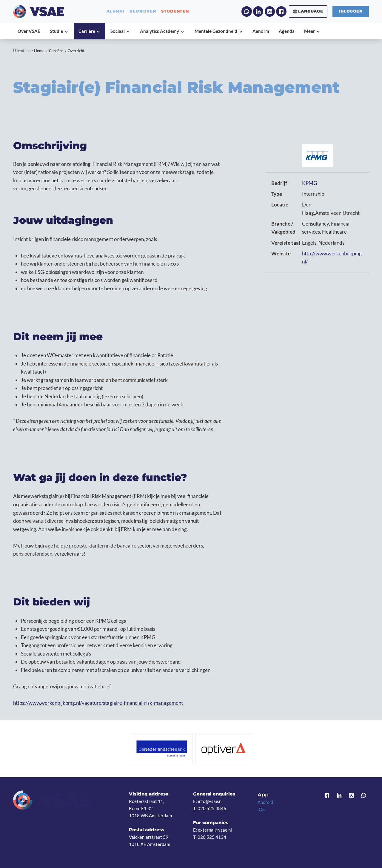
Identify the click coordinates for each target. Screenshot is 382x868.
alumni (115, 11)
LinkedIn (258, 11)
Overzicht (76, 51)
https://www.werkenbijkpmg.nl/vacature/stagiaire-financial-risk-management (98, 703)
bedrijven (143, 11)
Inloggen (351, 11)
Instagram (270, 11)
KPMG (309, 183)
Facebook (281, 11)
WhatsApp (247, 11)
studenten (175, 11)
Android (265, 802)
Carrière (56, 51)
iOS (261, 809)
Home (39, 51)
